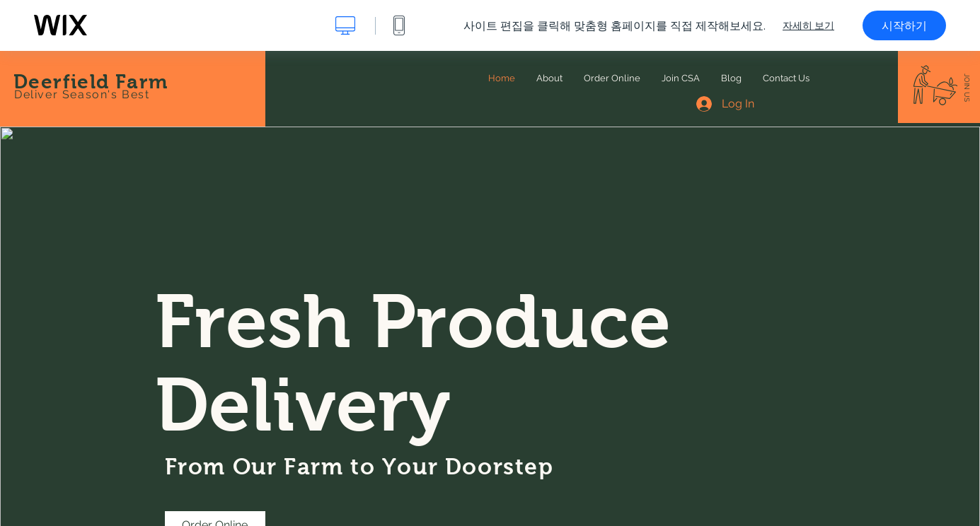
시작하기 (904, 25)
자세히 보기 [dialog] (808, 25)
